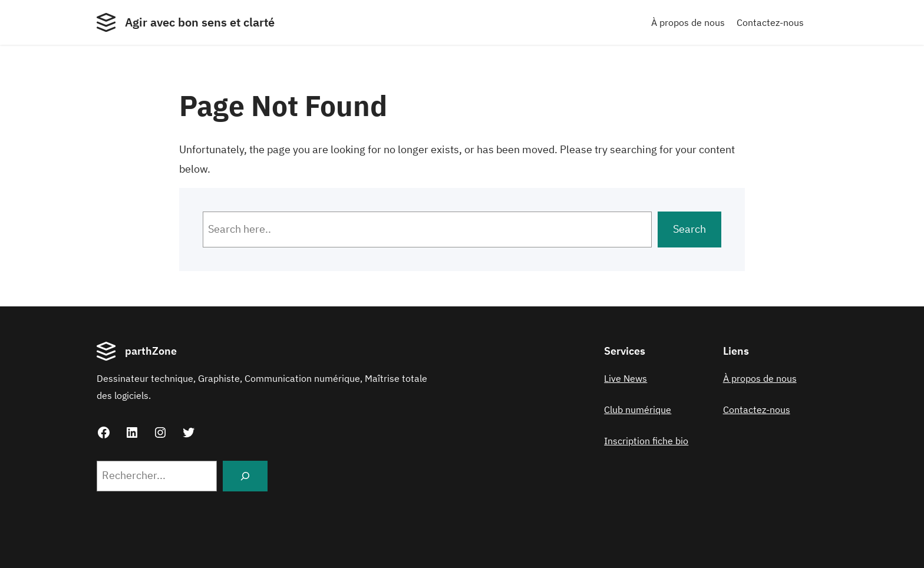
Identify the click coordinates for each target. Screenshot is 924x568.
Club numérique (638, 410)
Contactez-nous (770, 22)
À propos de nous (688, 22)
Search (689, 229)
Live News (626, 378)
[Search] (245, 476)
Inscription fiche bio (646, 441)
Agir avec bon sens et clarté (200, 22)
